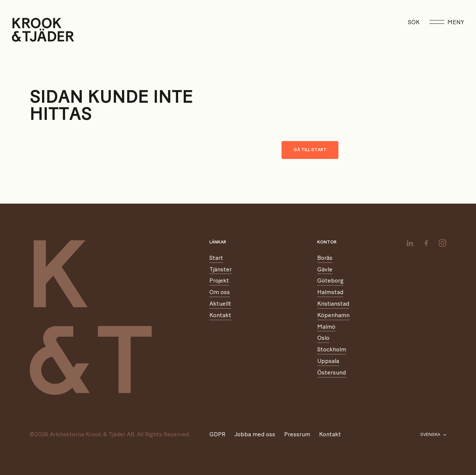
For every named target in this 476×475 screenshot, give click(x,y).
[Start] (21, 30)
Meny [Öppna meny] (447, 22)
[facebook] (426, 243)
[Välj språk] (433, 435)
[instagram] (443, 243)
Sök (414, 22)
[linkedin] (410, 243)
